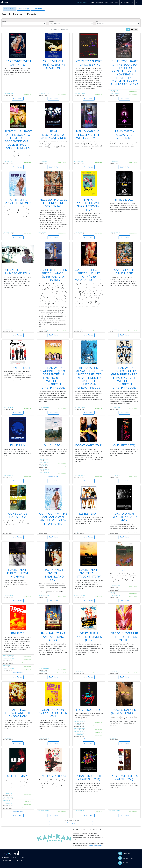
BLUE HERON (53, 445)
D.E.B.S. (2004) (89, 514)
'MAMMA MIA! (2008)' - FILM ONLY (18, 201)
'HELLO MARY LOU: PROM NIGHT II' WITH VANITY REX (89, 135)
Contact (13, 857)
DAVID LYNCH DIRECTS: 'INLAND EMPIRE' (124, 517)
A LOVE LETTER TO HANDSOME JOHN (18, 272)
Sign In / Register (127, 2)
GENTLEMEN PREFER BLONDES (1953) (89, 637)
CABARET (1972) (124, 445)
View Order (114, 2)
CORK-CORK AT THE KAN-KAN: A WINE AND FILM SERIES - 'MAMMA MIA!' (53, 519)
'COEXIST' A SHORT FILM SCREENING (89, 63)
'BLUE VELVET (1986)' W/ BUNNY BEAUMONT (53, 65)
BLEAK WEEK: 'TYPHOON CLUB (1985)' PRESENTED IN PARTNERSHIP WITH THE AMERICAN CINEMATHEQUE (124, 378)
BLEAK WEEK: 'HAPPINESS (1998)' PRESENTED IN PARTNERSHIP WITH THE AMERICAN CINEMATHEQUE (53, 378)
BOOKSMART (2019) (89, 445)
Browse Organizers (99, 2)
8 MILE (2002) (124, 200)
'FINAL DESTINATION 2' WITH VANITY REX (53, 135)
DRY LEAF (124, 570)
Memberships (24, 9)
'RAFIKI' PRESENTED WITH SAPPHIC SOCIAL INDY (89, 205)
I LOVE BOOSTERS (89, 710)
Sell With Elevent (83, 2)
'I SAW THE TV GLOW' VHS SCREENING (124, 135)
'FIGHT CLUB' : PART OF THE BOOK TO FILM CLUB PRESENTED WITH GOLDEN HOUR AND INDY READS (18, 140)
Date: (97, 21)
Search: (4, 21)
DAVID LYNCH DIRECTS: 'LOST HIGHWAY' (18, 573)
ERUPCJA (18, 633)
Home (3, 857)
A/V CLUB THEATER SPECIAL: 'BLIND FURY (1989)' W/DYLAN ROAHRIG (89, 275)
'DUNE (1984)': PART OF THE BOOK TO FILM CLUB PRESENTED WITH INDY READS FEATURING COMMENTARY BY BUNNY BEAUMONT (124, 73)
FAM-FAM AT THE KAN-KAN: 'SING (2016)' (53, 637)
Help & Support (128, 863)
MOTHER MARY (18, 776)
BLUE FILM (18, 445)
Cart (138, 2)
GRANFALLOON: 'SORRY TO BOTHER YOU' (53, 713)
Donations (38, 9)
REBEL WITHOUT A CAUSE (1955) (124, 778)
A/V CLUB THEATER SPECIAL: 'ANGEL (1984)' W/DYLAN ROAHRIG (53, 275)
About (8, 857)
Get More (71, 823)
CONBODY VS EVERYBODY (18, 515)
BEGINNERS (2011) (18, 368)
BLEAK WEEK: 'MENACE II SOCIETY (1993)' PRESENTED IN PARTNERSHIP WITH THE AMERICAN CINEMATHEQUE (89, 378)
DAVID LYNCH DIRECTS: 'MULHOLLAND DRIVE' (53, 575)
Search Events (10, 9)
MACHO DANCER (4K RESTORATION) (124, 711)
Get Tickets (18, 99)
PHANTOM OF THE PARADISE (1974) (89, 778)
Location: (51, 21)
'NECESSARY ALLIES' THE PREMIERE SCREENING (53, 203)
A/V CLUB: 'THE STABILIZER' (124, 272)
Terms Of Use (20, 857)
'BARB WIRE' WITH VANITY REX (18, 63)
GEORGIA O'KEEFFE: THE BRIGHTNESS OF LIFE (124, 637)
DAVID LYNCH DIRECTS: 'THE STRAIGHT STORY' (89, 573)
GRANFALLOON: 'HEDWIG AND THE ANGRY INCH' (18, 713)
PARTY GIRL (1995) (53, 776)
